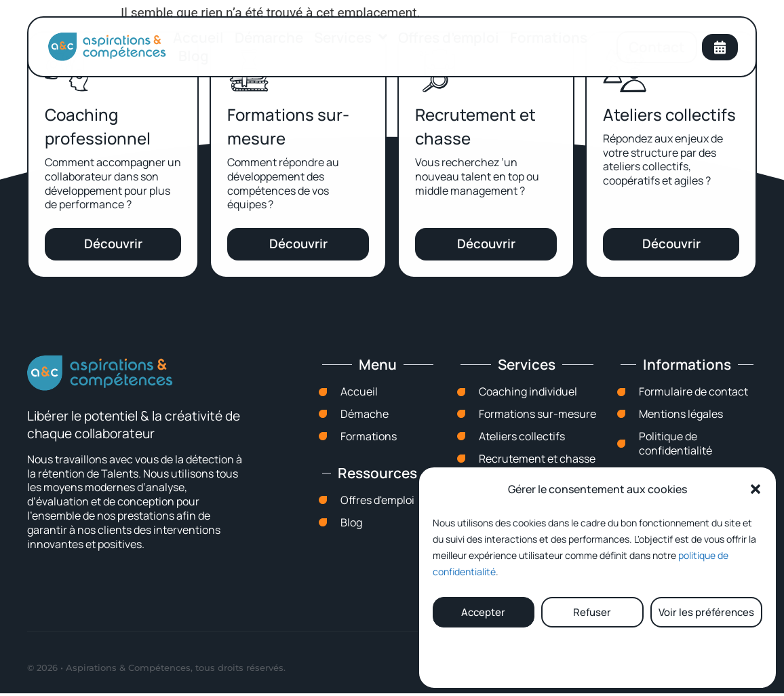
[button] (756, 489)
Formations (549, 38)
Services (351, 38)
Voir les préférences (706, 612)
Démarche (269, 38)
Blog (194, 56)
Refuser (592, 612)
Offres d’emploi (449, 38)
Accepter (483, 612)
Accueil (198, 38)
